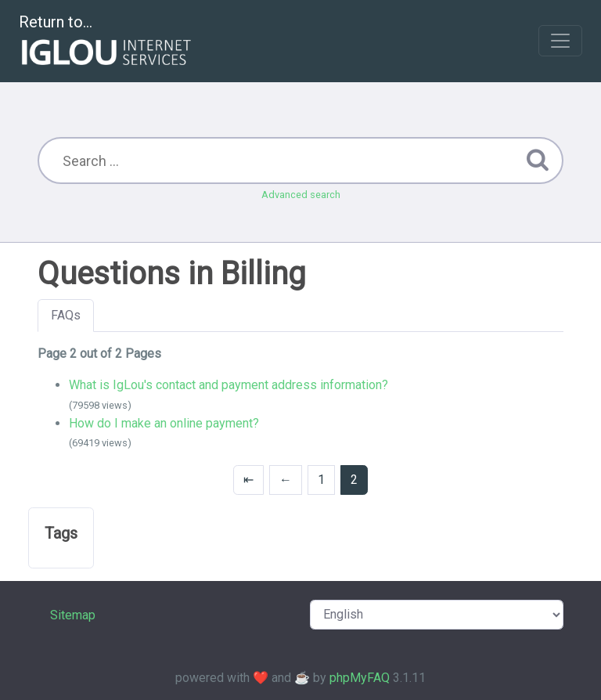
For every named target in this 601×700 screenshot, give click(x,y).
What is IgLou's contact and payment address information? (229, 385)
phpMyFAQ (360, 678)
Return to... (107, 42)
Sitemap (73, 615)
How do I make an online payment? (164, 423)
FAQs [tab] (66, 315)
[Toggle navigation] (560, 41)
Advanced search (301, 195)
